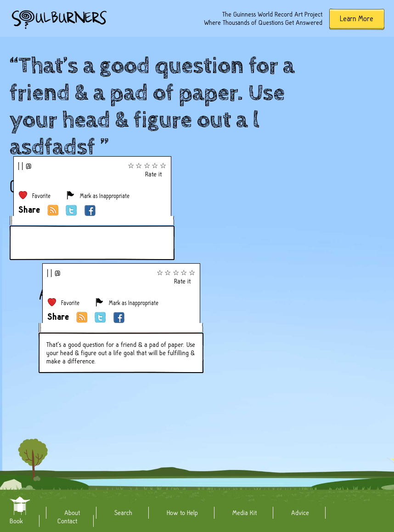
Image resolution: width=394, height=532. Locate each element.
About (72, 513)
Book (16, 521)
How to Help (182, 513)
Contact (67, 521)
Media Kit (245, 513)
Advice (300, 513)
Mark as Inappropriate (105, 196)
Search (123, 513)
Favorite (41, 196)
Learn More (357, 19)
